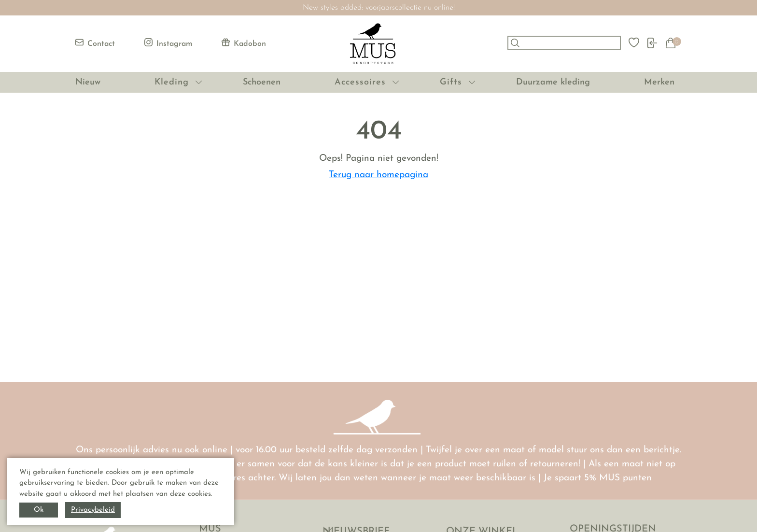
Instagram (168, 43)
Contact (95, 43)
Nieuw (88, 82)
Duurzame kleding (553, 82)
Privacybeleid (93, 510)
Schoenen (262, 82)
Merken (659, 82)
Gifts (451, 82)
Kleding (172, 82)
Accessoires (360, 82)
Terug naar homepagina (378, 175)
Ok (39, 510)
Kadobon (244, 43)
